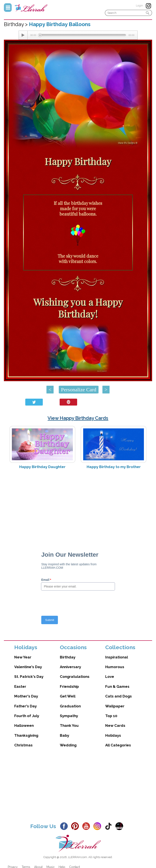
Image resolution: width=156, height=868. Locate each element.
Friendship (69, 686)
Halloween (24, 725)
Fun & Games (117, 686)
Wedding (68, 745)
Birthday (68, 657)
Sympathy (69, 716)
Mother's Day (26, 696)
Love (110, 677)
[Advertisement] (78, 507)
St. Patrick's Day (29, 677)
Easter (20, 686)
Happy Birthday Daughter (42, 467)
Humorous (115, 667)
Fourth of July (27, 716)
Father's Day (25, 706)
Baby (64, 735)
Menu (8, 8)
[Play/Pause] (23, 35)
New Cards (115, 725)
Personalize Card (79, 390)
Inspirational (117, 657)
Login (139, 5)
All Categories (118, 745)
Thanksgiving (26, 735)
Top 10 (111, 716)
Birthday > (16, 24)
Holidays (113, 735)
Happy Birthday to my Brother (114, 467)
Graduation (70, 706)
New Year (23, 657)
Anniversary (70, 667)
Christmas (23, 745)
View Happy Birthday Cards (78, 418)
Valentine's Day (28, 667)
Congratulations (75, 677)
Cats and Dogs (119, 696)
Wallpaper (115, 706)
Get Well (68, 696)
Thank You (69, 725)
